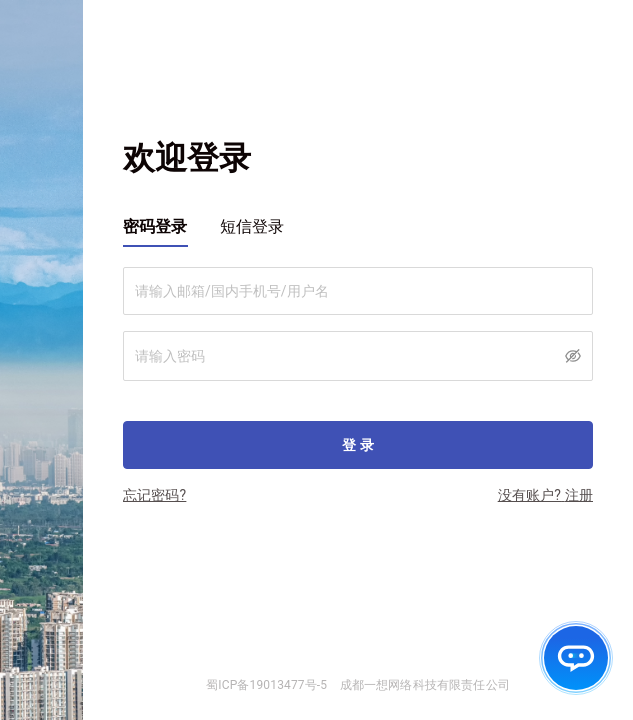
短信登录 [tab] (252, 226)
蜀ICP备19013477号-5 (266, 685)
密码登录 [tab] (155, 226)
